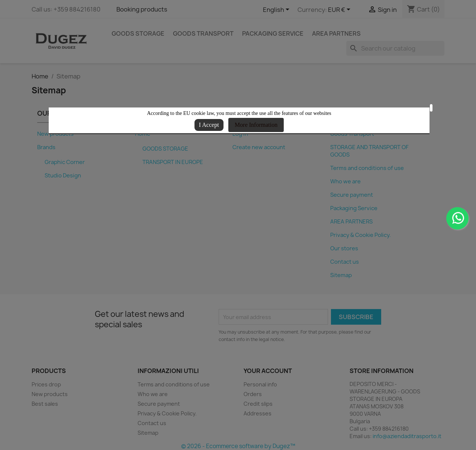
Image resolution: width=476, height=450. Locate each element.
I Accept (209, 125)
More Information (256, 125)
